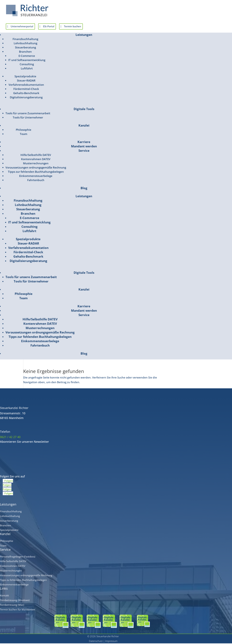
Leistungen (84, 36)
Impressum (111, 642)
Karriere (84, 143)
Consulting (27, 65)
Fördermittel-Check (26, 90)
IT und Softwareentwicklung (27, 61)
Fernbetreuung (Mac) (12, 606)
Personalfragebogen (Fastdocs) (18, 557)
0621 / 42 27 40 (10, 438)
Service (84, 151)
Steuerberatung (25, 48)
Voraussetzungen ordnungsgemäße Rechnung (36, 168)
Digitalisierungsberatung (26, 98)
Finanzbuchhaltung (25, 40)
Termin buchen (82, 27)
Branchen (25, 52)
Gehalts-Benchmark (26, 94)
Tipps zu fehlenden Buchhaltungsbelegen (23, 581)
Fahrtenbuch (36, 181)
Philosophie (24, 130)
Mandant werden (84, 147)
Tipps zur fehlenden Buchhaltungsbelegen (36, 172)
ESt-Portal (55, 27)
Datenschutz (96, 642)
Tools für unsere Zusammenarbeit (28, 114)
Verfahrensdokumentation (26, 85)
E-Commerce (27, 57)
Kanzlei (84, 126)
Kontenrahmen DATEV (36, 160)
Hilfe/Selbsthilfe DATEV (36, 156)
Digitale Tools (84, 110)
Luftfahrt (27, 69)
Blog (84, 189)
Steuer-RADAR (26, 81)
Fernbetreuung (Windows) (15, 601)
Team (24, 135)
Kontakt (5, 596)
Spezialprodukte (25, 77)
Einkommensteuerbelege (36, 177)
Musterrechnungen (36, 164)
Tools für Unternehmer (28, 118)
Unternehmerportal (25, 27)
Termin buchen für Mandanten (17, 610)
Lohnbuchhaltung (25, 44)
